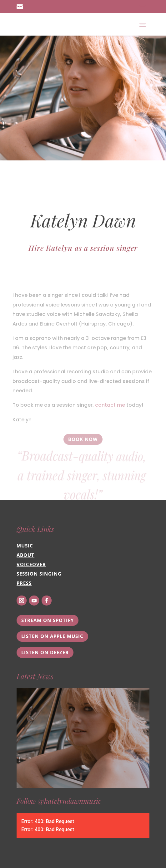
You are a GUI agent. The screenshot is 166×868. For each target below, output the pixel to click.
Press (24, 583)
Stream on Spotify (48, 620)
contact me (110, 418)
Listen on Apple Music (52, 636)
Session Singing (39, 574)
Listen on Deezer (45, 652)
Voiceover (31, 564)
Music (25, 546)
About (25, 555)
